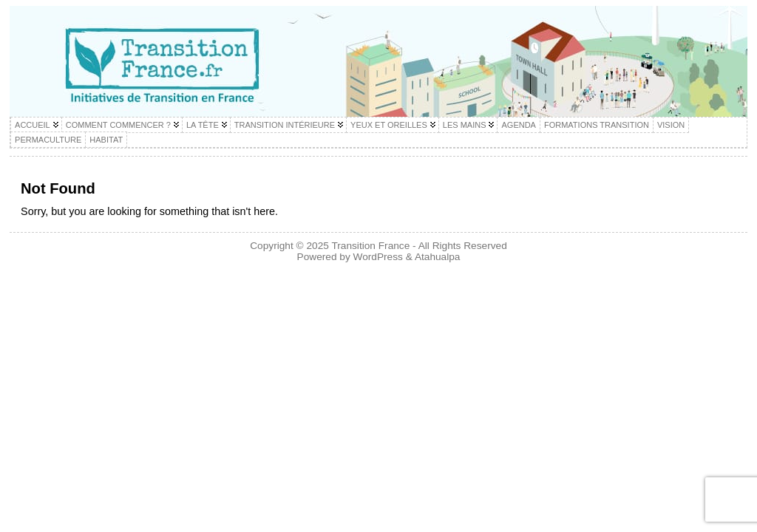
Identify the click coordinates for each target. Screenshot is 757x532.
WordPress (378, 257)
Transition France (370, 246)
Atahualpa (438, 257)
